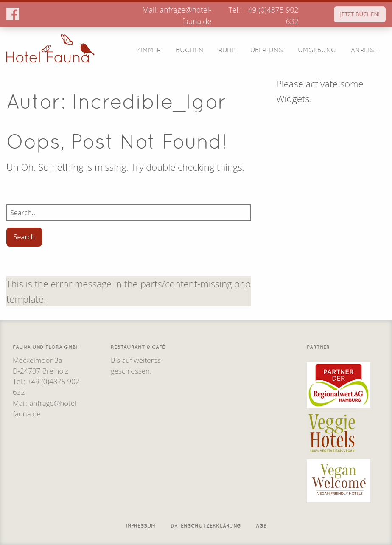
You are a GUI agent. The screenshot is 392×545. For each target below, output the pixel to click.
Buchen (190, 49)
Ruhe (227, 49)
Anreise (364, 49)
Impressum (140, 525)
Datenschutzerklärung (206, 525)
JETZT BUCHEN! (360, 14)
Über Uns (267, 49)
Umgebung (317, 49)
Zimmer (148, 49)
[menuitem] (149, 50)
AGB (261, 525)
